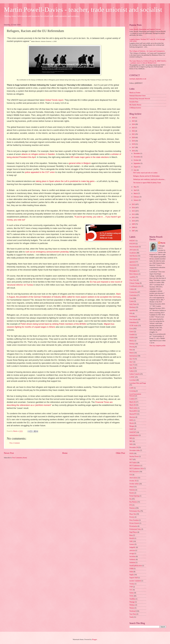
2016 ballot (133, 250)
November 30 (134, 447)
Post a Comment (15, 443)
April (135, 190)
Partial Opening (134, 496)
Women (132, 608)
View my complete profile (157, 346)
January (136, 200)
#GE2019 (132, 244)
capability (132, 277)
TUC (131, 590)
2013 (133, 211)
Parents (132, 493)
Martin (163, 243)
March (136, 193)
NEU (131, 441)
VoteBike (132, 599)
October (136, 160)
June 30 (132, 368)
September (137, 163)
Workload (132, 611)
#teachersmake (134, 247)
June (135, 170)
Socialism (132, 556)
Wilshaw (132, 605)
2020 (133, 138)
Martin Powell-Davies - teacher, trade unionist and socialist (83, 10)
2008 (133, 227)
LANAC (132, 377)
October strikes (134, 484)
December (137, 153)
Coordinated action (135, 286)
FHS (131, 313)
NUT (131, 459)
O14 (131, 475)
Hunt (131, 350)
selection (132, 550)
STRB (131, 569)
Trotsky (132, 584)
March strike (133, 408)
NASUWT (133, 432)
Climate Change (134, 283)
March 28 (132, 405)
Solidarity (132, 560)
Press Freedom (134, 520)
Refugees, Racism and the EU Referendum (146, 176)
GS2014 (132, 338)
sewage (132, 553)
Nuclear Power (134, 456)
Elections (132, 307)
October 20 (133, 481)
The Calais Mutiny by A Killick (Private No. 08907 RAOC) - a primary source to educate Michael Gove (148, 62)
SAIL (131, 541)
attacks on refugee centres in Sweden (38, 154)
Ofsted (131, 487)
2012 (133, 214)
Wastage (132, 602)
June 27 (132, 365)
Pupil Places (133, 532)
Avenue (132, 268)
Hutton (132, 353)
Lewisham (133, 380)
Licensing (132, 391)
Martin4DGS (133, 411)
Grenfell (132, 335)
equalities (132, 310)
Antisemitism (134, 259)
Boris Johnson (134, 274)
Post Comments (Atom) (20, 458)
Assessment (133, 265)
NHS (131, 444)
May (135, 187)
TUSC (131, 596)
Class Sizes (133, 280)
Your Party (133, 614)
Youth (131, 617)
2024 (133, 124)
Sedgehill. (133, 547)
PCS (131, 505)
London (132, 399)
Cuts (131, 298)
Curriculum (133, 295)
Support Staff (134, 578)
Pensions (132, 508)
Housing (132, 347)
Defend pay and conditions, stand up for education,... (149, 179)
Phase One (133, 514)
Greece (132, 332)
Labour (132, 371)
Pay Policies (133, 502)
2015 (133, 204)
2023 (133, 128)
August (136, 167)
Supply (132, 575)
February (137, 197)
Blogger (94, 639)
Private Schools (134, 523)
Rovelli (132, 538)
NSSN (131, 453)
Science (132, 544)
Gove (131, 329)
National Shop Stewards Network (140, 99)
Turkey (132, 593)
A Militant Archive (135, 108)
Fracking (132, 316)
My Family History (135, 105)
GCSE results (134, 326)
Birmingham (133, 271)
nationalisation (134, 435)
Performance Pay (135, 511)
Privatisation (133, 526)
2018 (133, 144)
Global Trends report (54, 100)
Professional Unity (135, 529)
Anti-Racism (133, 256)
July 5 (131, 362)
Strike (131, 572)
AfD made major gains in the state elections (90, 157)
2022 (133, 131)
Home (65, 453)
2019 (133, 141)
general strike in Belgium (80, 163)
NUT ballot (133, 463)
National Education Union (137, 96)
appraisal (132, 262)
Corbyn (132, 289)
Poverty (132, 517)
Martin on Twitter (135, 93)
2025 (133, 121)
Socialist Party (134, 102)
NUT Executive (134, 472)
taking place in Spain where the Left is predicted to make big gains (65, 181)
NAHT (132, 429)
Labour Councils (135, 374)
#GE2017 (132, 241)
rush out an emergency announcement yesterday (47, 252)
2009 (133, 224)
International (133, 356)
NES (131, 438)
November (137, 157)
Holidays (132, 344)
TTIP (131, 587)
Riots (131, 535)
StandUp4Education (136, 566)
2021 (133, 134)
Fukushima (133, 322)
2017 (133, 147)
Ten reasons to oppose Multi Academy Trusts (147, 183)
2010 (133, 221)
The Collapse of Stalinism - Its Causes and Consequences (147, 51)
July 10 (132, 359)
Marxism (132, 417)
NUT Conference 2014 (136, 469)
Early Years (133, 304)
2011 (133, 218)
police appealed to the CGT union (40, 172)
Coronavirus (133, 292)
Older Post (120, 453)
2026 (133, 118)
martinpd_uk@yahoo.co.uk (138, 79)
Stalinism (132, 563)
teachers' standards (135, 581)
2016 (133, 151)
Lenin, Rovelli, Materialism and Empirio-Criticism (145, 29)
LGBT (131, 388)
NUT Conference (135, 466)
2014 (133, 208)
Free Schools (133, 319)
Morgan (132, 426)
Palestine (132, 490)
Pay (131, 499)
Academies (133, 253)
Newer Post (9, 453)
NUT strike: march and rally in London (145, 173)
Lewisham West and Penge (138, 383)
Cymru (132, 301)
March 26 (132, 402)
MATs (131, 420)
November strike (135, 450)
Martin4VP (133, 414)
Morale (132, 423)
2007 (133, 231)
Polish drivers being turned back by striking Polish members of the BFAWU (53, 324)
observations (133, 478)
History (132, 341)
